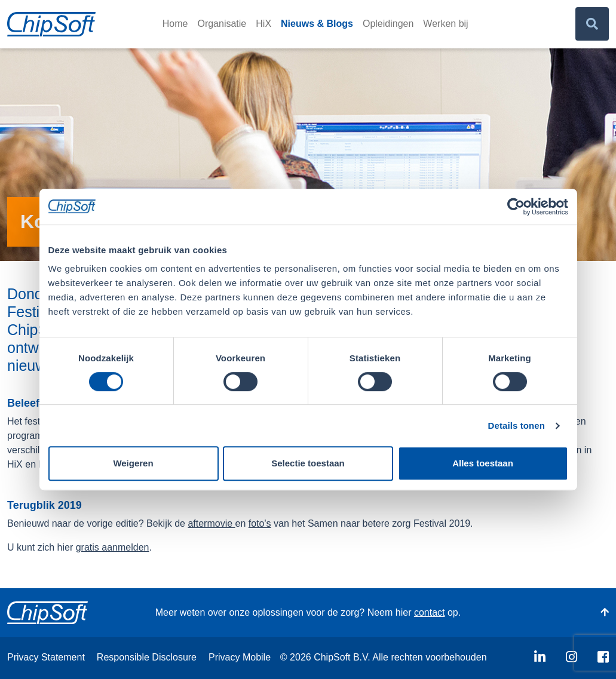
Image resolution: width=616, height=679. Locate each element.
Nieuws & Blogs (317, 24)
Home (175, 24)
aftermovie (211, 523)
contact (430, 612)
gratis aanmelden (113, 547)
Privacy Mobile (240, 657)
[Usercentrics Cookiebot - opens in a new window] (516, 207)
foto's (260, 523)
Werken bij (445, 24)
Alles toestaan (483, 463)
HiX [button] (263, 24)
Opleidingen (388, 24)
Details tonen (517, 425)
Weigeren (133, 463)
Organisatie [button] (222, 24)
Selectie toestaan (308, 463)
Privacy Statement (46, 657)
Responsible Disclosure (147, 657)
